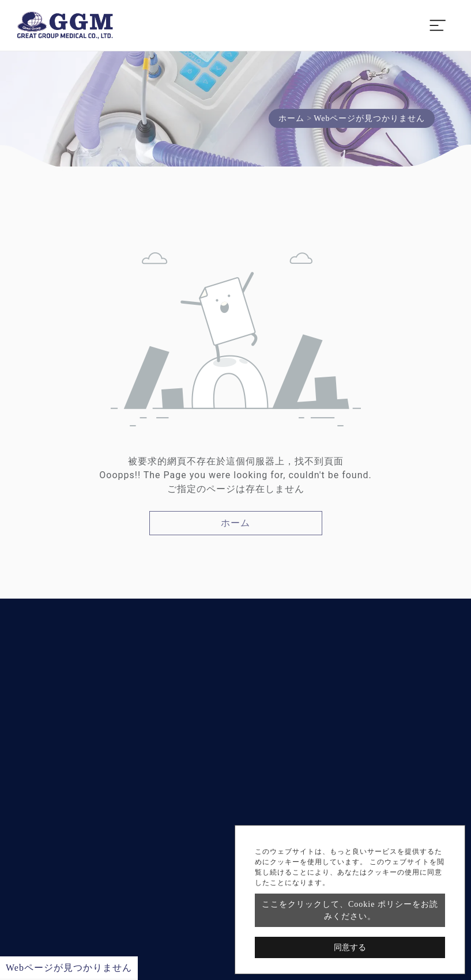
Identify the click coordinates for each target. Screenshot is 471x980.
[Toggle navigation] (438, 25)
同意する (350, 947)
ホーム (291, 118)
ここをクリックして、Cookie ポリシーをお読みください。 (350, 910)
